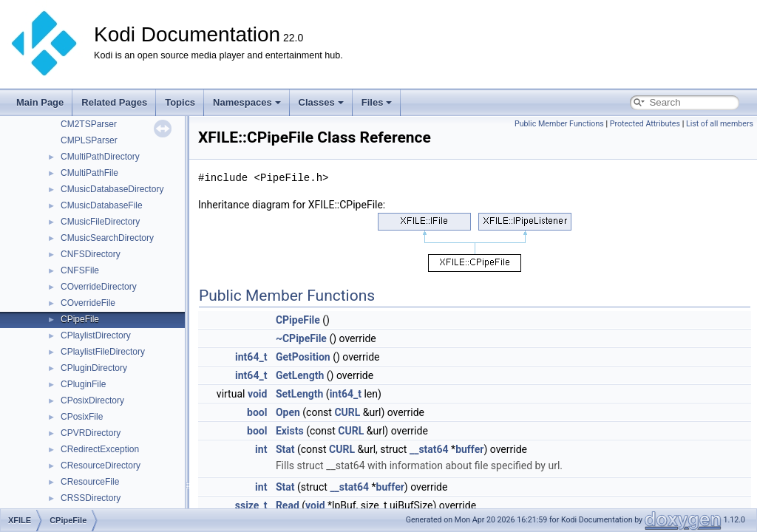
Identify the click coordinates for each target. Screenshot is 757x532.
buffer (469, 449)
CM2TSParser (89, 124)
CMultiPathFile (89, 173)
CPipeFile (80, 319)
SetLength (299, 394)
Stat (285, 449)
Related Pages (114, 102)
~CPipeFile (301, 338)
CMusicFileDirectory (100, 222)
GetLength (300, 375)
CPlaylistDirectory (96, 335)
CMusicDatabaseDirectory (112, 189)
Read (288, 505)
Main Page (40, 102)
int (261, 449)
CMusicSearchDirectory (107, 238)
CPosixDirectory (92, 400)
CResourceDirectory (101, 465)
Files (377, 102)
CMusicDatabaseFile (102, 205)
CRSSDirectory (91, 498)
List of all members (720, 124)
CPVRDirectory (91, 433)
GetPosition (303, 357)
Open (288, 412)
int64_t (251, 357)
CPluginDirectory (94, 368)
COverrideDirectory (99, 287)
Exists (290, 431)
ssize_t (251, 505)
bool (257, 412)
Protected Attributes (645, 124)
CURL (347, 412)
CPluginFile (83, 384)
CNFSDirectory (91, 254)
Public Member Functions (559, 124)
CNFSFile (80, 270)
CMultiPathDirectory (100, 157)
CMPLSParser (89, 140)
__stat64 (429, 449)
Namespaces (247, 102)
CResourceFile (90, 482)
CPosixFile (82, 417)
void (257, 394)
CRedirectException (100, 449)
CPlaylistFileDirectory (103, 352)
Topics (180, 102)
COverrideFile (88, 303)
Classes (321, 102)
